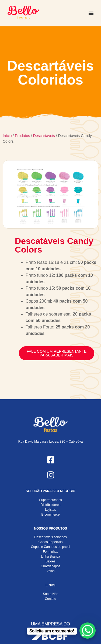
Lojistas (50, 510)
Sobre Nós (50, 594)
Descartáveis (44, 136)
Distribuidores (50, 505)
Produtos (22, 136)
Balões (50, 561)
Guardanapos (50, 566)
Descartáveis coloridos (50, 537)
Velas (50, 571)
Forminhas (50, 552)
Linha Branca (50, 556)
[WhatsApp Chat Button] (88, 631)
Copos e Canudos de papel (50, 547)
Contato (50, 599)
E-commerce (50, 514)
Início (7, 136)
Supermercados (50, 500)
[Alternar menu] (91, 13)
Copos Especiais (50, 542)
